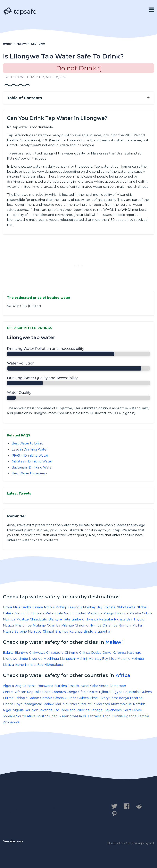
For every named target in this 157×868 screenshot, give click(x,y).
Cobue (147, 613)
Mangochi (22, 613)
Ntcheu (143, 607)
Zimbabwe (11, 722)
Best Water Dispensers (29, 473)
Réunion (32, 710)
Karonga (76, 631)
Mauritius (88, 704)
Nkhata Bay (123, 619)
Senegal (97, 710)
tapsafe (20, 11)
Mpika (137, 625)
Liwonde (122, 613)
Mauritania (71, 704)
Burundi (82, 686)
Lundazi (80, 613)
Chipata (109, 607)
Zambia (143, 716)
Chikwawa (90, 619)
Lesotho (136, 698)
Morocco (103, 704)
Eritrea (8, 698)
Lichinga (38, 613)
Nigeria (18, 710)
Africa (123, 675)
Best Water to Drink (27, 443)
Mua (17, 607)
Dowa (7, 607)
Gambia (46, 698)
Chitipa (85, 653)
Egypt (117, 692)
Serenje (21, 631)
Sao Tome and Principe (71, 710)
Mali (58, 704)
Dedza (26, 607)
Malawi (114, 642)
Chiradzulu (39, 619)
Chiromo (82, 625)
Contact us (14, 808)
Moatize (23, 619)
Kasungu (75, 607)
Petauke (106, 619)
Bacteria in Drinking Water (32, 467)
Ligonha (104, 631)
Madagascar (33, 704)
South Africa (26, 716)
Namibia (139, 704)
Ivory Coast (109, 698)
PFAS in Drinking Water (30, 456)
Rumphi (125, 625)
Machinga (95, 613)
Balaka (8, 613)
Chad (46, 692)
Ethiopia (21, 698)
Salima (38, 607)
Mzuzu (8, 625)
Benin (32, 686)
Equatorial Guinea (137, 692)
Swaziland (78, 716)
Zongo (109, 613)
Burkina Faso (64, 686)
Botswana (45, 686)
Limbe (76, 619)
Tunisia (117, 716)
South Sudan (47, 716)
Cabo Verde (99, 686)
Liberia (8, 704)
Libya (18, 704)
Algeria (8, 686)
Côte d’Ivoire (88, 692)
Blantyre (55, 619)
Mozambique (121, 704)
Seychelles (113, 710)
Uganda (130, 716)
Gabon (34, 698)
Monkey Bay (93, 607)
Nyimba (95, 625)
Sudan (64, 716)
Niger (7, 710)
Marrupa (35, 631)
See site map (13, 841)
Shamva (62, 631)
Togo (107, 716)
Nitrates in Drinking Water (32, 461)
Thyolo (139, 619)
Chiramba (110, 625)
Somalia (9, 716)
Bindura (90, 631)
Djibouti (105, 692)
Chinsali (49, 631)
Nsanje (8, 631)
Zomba (135, 613)
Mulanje (39, 625)
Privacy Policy (46, 808)
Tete (67, 619)
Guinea (70, 698)
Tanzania (94, 716)
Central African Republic (22, 692)
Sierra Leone (132, 710)
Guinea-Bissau (88, 698)
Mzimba (9, 619)
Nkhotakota (126, 607)
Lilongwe (10, 659)
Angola (21, 686)
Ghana (58, 698)
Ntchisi (49, 607)
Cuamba (54, 625)
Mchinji (61, 607)
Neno (68, 613)
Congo (72, 692)
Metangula (54, 613)
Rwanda (46, 710)
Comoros (59, 692)
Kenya (124, 698)
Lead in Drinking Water (30, 449)
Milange (68, 625)
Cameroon (118, 686)
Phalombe (23, 625)
